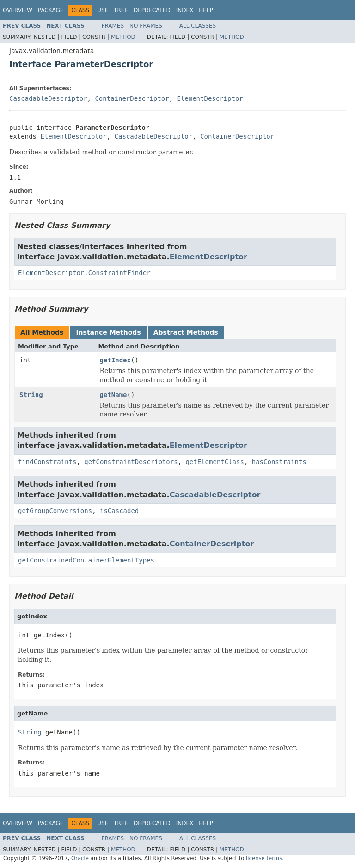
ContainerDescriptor (132, 98)
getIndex (115, 360)
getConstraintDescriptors (131, 462)
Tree (121, 10)
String (31, 395)
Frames (113, 26)
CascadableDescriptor (48, 98)
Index (185, 10)
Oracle (80, 858)
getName (113, 395)
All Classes (198, 26)
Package (51, 10)
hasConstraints (279, 462)
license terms (264, 858)
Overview (18, 10)
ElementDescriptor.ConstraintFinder (84, 273)
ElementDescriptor (210, 98)
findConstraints (47, 462)
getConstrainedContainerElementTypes (86, 560)
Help (206, 10)
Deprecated (152, 10)
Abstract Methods (186, 332)
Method (123, 37)
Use (103, 10)
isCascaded (119, 511)
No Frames (146, 26)
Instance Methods (108, 332)
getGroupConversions (55, 511)
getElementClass (214, 462)
